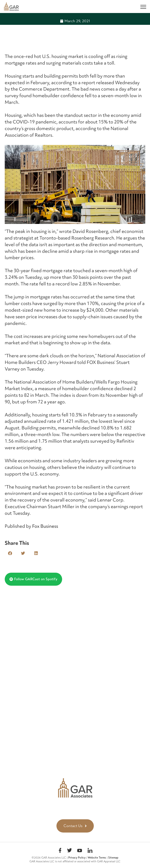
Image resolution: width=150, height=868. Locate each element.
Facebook (60, 851)
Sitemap (113, 858)
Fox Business (45, 526)
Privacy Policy (77, 858)
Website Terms (97, 858)
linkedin (90, 851)
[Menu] (143, 7)
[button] (10, 553)
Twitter (69, 851)
